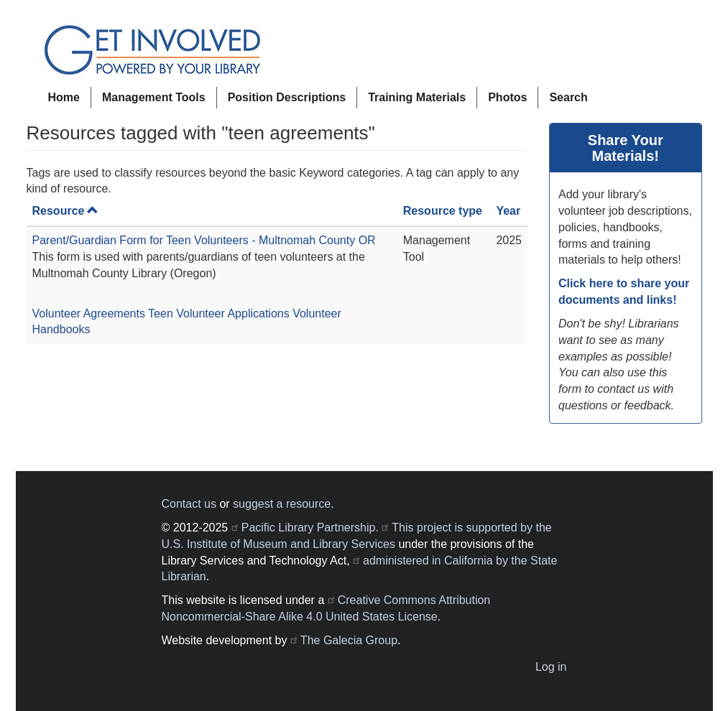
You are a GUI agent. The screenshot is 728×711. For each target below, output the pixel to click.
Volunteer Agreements (89, 313)
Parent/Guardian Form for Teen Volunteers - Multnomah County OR (204, 240)
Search (568, 97)
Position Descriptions (287, 97)
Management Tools (154, 97)
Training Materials (417, 97)
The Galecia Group (349, 640)
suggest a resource (282, 504)
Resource (66, 211)
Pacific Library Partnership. (310, 528)
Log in (551, 667)
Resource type (443, 211)
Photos (507, 97)
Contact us (189, 504)
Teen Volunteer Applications (219, 313)
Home (64, 97)
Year (508, 211)
